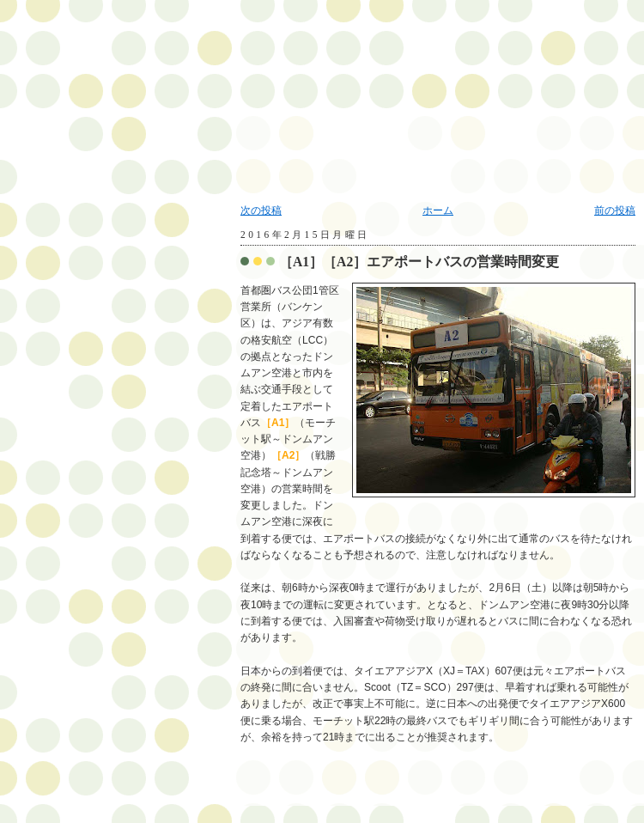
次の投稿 (261, 210)
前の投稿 (615, 210)
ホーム (438, 210)
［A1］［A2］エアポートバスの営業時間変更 (419, 262)
